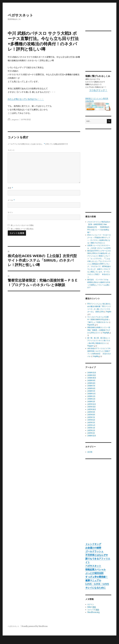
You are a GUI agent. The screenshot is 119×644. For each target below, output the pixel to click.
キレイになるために (95, 588)
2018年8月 (91, 383)
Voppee (90, 346)
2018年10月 (92, 378)
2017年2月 (91, 430)
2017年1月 (91, 433)
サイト (10, 212)
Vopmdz (91, 325)
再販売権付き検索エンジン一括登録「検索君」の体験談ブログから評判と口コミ (99, 330)
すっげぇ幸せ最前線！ (97, 577)
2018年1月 (91, 402)
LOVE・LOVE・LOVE (97, 584)
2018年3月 (91, 396)
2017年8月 (91, 415)
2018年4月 (91, 394)
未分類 (90, 452)
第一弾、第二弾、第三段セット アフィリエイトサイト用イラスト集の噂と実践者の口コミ (100, 341)
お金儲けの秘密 (93, 548)
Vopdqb (106, 333)
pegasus (15, 120)
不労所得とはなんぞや (97, 555)
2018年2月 (91, 399)
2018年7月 (91, 386)
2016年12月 (92, 436)
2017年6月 (91, 420)
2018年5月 (91, 391)
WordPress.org (93, 612)
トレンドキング (93, 544)
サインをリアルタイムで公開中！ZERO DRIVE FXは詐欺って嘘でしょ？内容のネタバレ (99, 320)
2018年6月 (91, 388)
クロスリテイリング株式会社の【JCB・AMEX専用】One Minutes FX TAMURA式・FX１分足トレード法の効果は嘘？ (99, 227)
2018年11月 (92, 375)
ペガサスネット (20, 15)
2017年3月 (91, 428)
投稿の (92, 607)
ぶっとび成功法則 (94, 573)
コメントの (93, 610)
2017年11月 (91, 407)
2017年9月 (91, 412)
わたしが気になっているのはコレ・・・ (26, 99)
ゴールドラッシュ (94, 551)
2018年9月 (91, 381)
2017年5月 (91, 423)
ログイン (91, 604)
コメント (11, 150)
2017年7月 (91, 417)
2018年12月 (92, 373)
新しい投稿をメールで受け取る (22, 229)
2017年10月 (92, 409)
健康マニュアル (93, 580)
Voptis (109, 312)
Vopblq (96, 356)
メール (11, 200)
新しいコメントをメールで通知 (22, 225)
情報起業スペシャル (95, 569)
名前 (10, 188)
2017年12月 (92, 404)
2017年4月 (91, 425)
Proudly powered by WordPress (34, 626)
